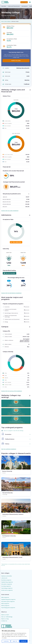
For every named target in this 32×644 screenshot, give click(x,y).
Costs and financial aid (14, 6)
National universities (7, 576)
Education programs (7, 584)
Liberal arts (4, 578)
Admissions (25, 6)
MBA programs (5, 597)
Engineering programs (7, 582)
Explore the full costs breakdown (10, 211)
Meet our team (5, 615)
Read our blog (5, 619)
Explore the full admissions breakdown (11, 293)
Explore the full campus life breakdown (12, 391)
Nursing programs (6, 586)
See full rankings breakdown (9, 449)
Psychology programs (7, 588)
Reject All (15, 641)
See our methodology (7, 617)
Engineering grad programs (8, 599)
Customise (6, 641)
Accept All (23, 641)
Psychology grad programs (8, 608)
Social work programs (7, 590)
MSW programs (5, 606)
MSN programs (5, 603)
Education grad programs (8, 601)
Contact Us (4, 621)
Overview (4, 6)
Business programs (6, 580)
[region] (15, 636)
